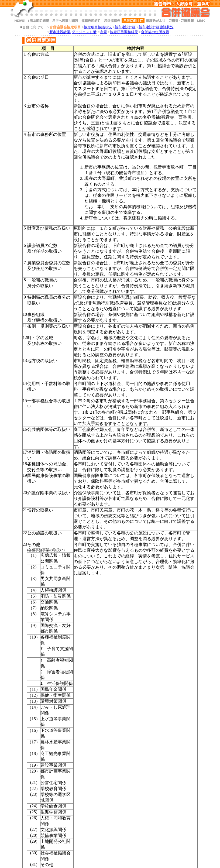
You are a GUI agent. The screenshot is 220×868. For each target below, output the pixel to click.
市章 (104, 32)
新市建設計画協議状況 (156, 27)
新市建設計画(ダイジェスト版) (73, 32)
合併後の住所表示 (155, 32)
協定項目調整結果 (124, 32)
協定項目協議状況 (98, 27)
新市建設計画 (125, 27)
